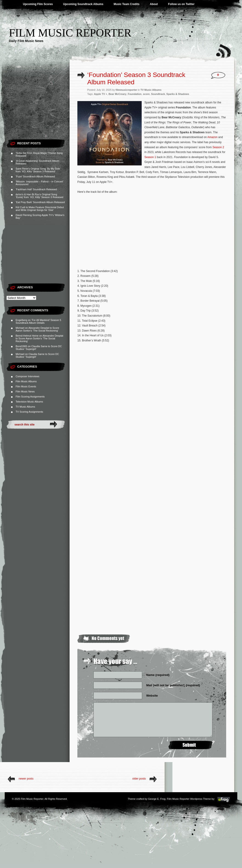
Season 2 (218, 147)
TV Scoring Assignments (29, 412)
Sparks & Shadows (178, 94)
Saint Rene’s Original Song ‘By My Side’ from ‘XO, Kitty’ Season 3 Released (38, 170)
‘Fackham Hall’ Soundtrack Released (36, 189)
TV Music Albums (25, 407)
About (154, 4)
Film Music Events (26, 386)
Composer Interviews (27, 376)
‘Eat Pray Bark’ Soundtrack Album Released (40, 202)
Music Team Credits (127, 4)
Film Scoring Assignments (30, 397)
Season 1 (150, 157)
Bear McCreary (118, 94)
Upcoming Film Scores (38, 4)
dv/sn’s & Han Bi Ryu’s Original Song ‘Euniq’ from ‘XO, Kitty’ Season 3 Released (39, 196)
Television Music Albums (29, 402)
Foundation (135, 94)
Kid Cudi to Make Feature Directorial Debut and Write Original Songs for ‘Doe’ (40, 209)
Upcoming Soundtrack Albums (83, 4)
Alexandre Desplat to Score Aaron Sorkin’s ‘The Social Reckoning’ (37, 329)
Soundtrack (158, 94)
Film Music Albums (26, 381)
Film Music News (25, 391)
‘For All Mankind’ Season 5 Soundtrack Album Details (38, 321)
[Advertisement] (38, 108)
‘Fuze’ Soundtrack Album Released (35, 176)
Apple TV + (100, 94)
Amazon (212, 137)
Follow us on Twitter (181, 4)
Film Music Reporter (70, 33)
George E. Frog (157, 799)
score (146, 94)
